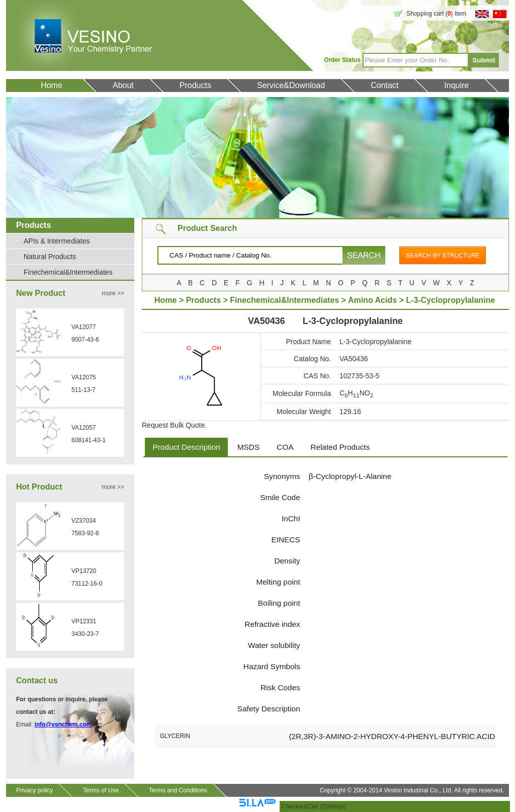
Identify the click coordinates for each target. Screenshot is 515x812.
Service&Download (291, 85)
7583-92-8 (85, 533)
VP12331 (84, 621)
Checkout (294, 806)
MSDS (248, 447)
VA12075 (84, 377)
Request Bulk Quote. (174, 425)
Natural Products (50, 257)
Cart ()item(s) (327, 806)
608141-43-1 (89, 440)
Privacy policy (34, 790)
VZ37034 (84, 521)
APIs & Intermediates (57, 241)
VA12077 (84, 327)
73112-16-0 (87, 584)
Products (195, 85)
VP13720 (84, 571)
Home (52, 85)
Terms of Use (101, 790)
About (123, 85)
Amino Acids (374, 300)
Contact (384, 85)
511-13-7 (83, 390)
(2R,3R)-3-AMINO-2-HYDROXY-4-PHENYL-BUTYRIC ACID (392, 736)
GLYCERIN (175, 736)
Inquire (456, 85)
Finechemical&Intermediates (68, 272)
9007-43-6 (85, 340)
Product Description (187, 447)
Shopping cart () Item (436, 14)
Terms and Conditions (178, 790)
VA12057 (84, 428)
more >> (113, 293)
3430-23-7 (85, 634)
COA (285, 447)
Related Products (340, 447)
